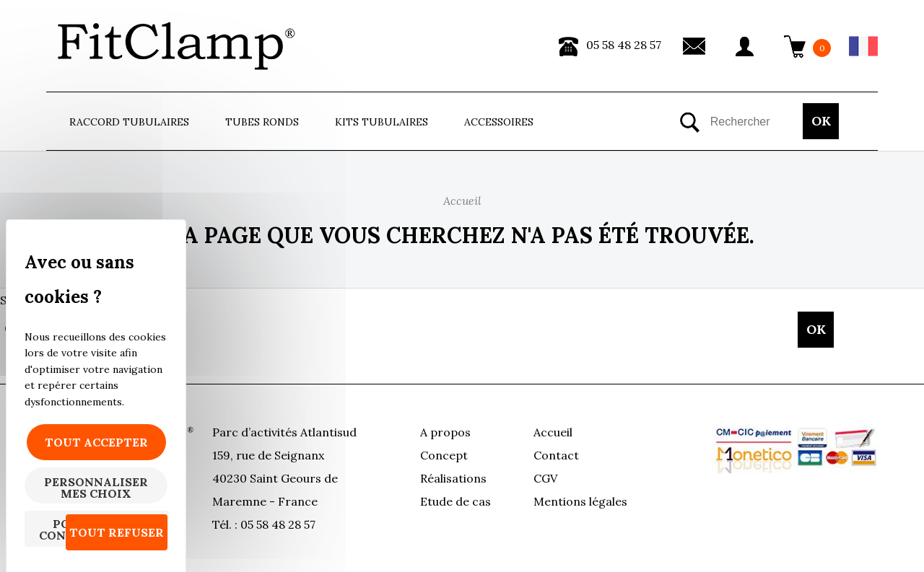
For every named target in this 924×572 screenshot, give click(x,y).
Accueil (553, 432)
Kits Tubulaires (382, 122)
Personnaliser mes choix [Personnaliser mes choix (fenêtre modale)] (96, 488)
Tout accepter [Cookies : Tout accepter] (96, 442)
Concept (444, 455)
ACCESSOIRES (499, 122)
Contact (556, 455)
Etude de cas (456, 501)
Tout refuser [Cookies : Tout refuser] (117, 532)
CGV (545, 478)
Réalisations (453, 478)
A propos (445, 432)
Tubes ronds (262, 122)
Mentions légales (580, 501)
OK (821, 121)
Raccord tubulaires (129, 122)
